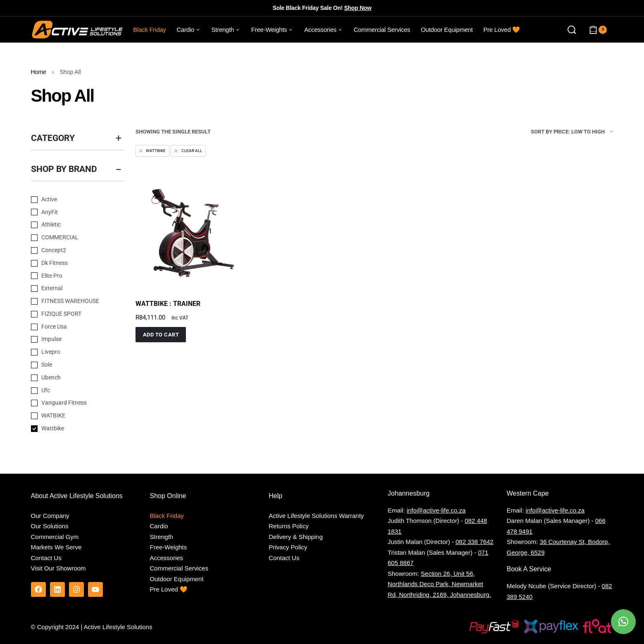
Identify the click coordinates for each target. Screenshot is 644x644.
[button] (161, 335)
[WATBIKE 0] (71, 416)
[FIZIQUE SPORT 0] (71, 314)
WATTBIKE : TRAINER (168, 304)
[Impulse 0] (71, 339)
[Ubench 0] (71, 378)
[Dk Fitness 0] (71, 263)
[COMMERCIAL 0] (71, 238)
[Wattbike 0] (71, 429)
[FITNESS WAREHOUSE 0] (71, 301)
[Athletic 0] (71, 225)
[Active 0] (71, 200)
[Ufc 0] (71, 391)
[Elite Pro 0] (71, 276)
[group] (191, 232)
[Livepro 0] (71, 352)
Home (39, 72)
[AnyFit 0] (71, 212)
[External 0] (71, 289)
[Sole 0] (71, 365)
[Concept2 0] (71, 250)
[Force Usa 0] (71, 327)
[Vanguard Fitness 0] (71, 403)
